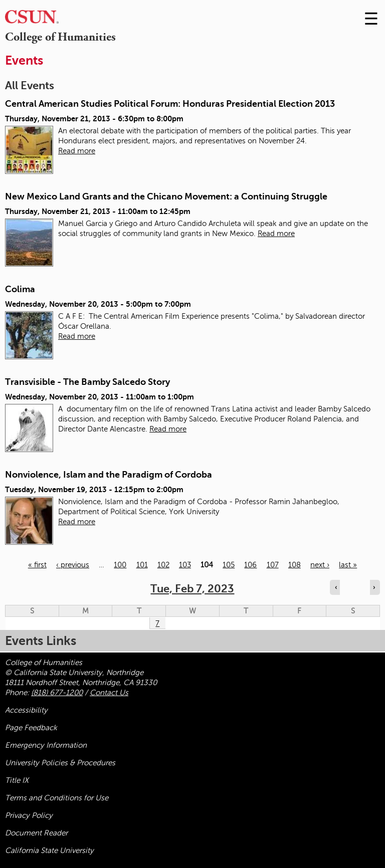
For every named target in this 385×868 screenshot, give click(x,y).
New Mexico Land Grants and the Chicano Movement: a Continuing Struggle (166, 196)
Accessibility (26, 710)
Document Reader (36, 833)
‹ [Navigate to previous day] (336, 587)
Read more (77, 151)
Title (17, 780)
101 (142, 565)
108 (295, 565)
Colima (20, 289)
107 (273, 565)
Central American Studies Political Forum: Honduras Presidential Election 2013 (170, 104)
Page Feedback (31, 728)
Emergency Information (46, 745)
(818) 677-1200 (57, 693)
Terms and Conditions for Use (57, 798)
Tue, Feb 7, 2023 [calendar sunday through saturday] (192, 589)
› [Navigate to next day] (374, 587)
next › (320, 565)
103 (185, 565)
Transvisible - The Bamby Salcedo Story (87, 382)
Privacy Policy (29, 815)
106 (250, 565)
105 (229, 565)
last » (348, 565)
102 (163, 565)
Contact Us (109, 693)
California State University (49, 850)
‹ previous (73, 565)
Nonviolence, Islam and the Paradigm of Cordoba (109, 475)
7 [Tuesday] (157, 623)
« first (37, 565)
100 (120, 565)
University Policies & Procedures (60, 763)
